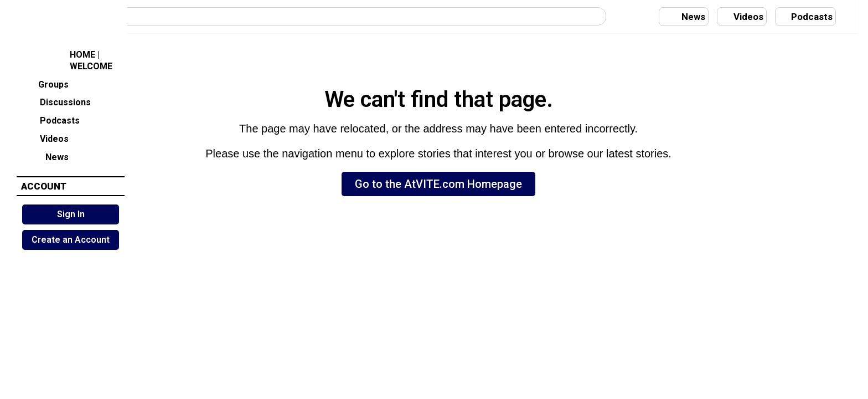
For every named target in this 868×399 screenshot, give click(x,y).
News (45, 156)
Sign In (71, 214)
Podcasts (51, 120)
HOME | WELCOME (67, 60)
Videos (45, 138)
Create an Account (71, 240)
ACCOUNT (44, 186)
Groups (45, 83)
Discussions (56, 102)
